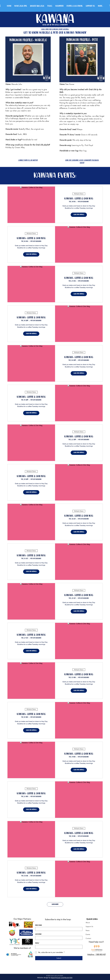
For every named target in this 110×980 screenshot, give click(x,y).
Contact (88, 938)
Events (88, 934)
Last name (38, 934)
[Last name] (58, 938)
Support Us (89, 926)
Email (37, 943)
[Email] (58, 947)
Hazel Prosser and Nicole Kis (61, 978)
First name (39, 925)
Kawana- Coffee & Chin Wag (79, 199)
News (88, 930)
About (88, 923)
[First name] (58, 929)
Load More (55, 904)
